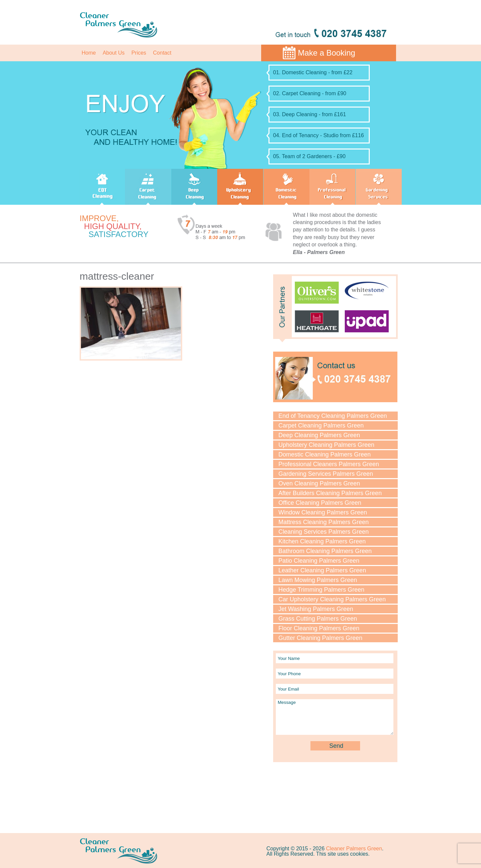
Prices (139, 53)
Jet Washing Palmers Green (316, 609)
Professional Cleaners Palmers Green (329, 464)
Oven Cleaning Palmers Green (319, 483)
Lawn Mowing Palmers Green (318, 580)
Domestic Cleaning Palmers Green (325, 454)
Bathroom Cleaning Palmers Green (325, 551)
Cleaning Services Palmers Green (324, 532)
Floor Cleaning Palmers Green (319, 628)
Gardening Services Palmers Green (326, 474)
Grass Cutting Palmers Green (318, 619)
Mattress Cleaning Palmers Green (324, 522)
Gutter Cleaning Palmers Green (320, 638)
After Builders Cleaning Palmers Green (330, 493)
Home (89, 53)
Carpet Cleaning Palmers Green (321, 426)
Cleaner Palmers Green (354, 849)
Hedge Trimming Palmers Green (321, 590)
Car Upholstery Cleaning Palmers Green (332, 599)
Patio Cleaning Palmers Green (319, 561)
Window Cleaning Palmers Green (323, 512)
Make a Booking (326, 53)
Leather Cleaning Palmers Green (322, 570)
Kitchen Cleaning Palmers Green (322, 541)
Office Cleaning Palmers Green (320, 503)
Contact (162, 53)
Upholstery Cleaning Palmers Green (326, 445)
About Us (114, 53)
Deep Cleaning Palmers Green (319, 435)
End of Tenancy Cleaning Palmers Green (333, 416)
